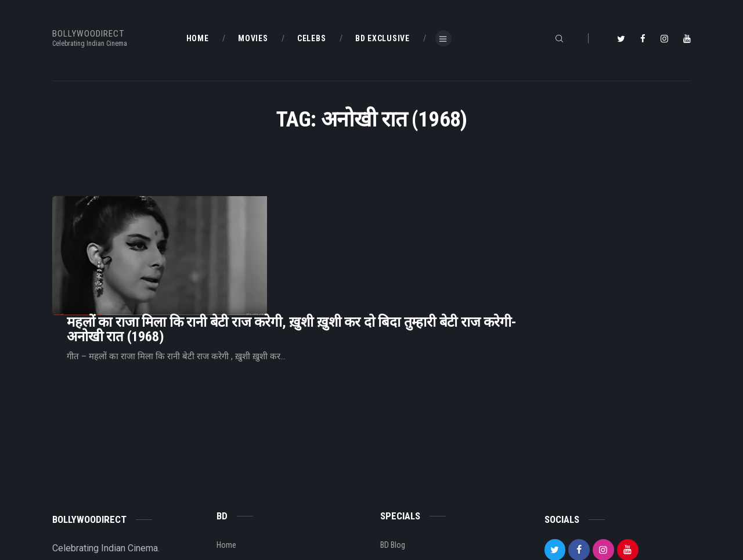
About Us (232, 498)
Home (226, 459)
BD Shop (394, 479)
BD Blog (229, 479)
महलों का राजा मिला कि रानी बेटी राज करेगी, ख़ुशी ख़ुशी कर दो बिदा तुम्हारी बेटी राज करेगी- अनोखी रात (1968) (437, 227)
